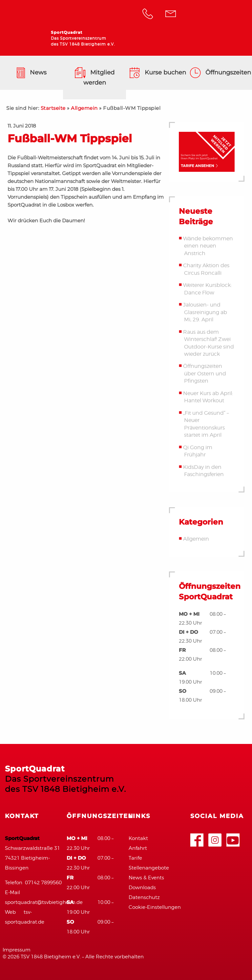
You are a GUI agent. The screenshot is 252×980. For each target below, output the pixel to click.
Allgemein (84, 108)
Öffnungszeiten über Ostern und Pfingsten (204, 374)
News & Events (146, 878)
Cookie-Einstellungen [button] (155, 907)
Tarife (135, 858)
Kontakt (138, 838)
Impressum (17, 950)
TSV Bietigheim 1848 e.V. (218, 15)
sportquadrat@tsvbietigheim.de (44, 902)
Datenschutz (144, 897)
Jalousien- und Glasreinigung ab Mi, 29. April (205, 312)
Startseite (53, 108)
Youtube (233, 837)
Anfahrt (138, 848)
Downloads (142, 888)
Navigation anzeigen (239, 44)
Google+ (215, 837)
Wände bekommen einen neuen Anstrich (208, 246)
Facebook (197, 837)
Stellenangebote (149, 868)
